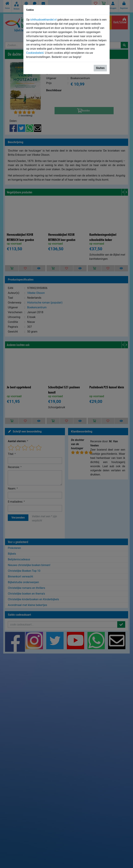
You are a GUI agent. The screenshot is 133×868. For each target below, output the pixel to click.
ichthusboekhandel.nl (43, 20)
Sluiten (100, 68)
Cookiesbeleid (35, 53)
